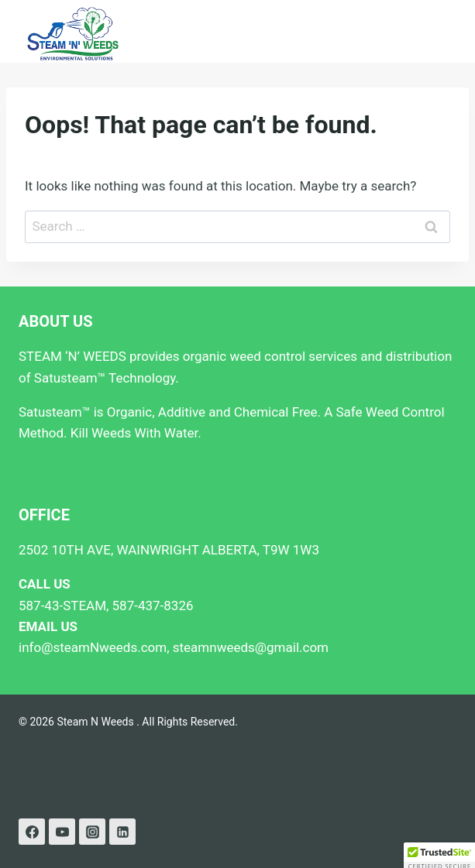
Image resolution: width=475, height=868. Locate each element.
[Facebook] (32, 832)
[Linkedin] (122, 832)
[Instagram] (92, 832)
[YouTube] (62, 832)
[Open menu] (442, 31)
